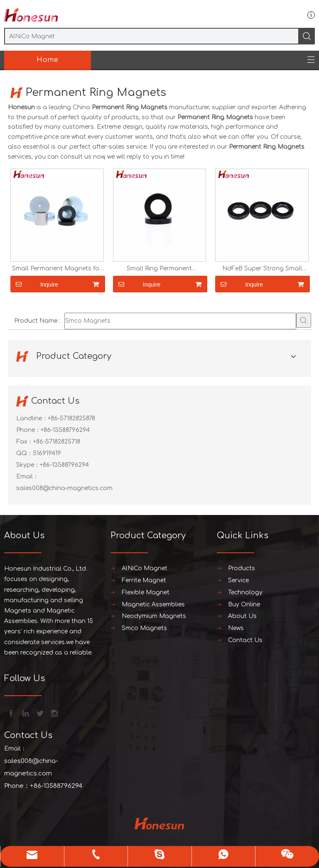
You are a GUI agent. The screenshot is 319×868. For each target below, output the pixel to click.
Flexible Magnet (146, 592)
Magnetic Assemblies (153, 604)
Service (238, 580)
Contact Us (245, 640)
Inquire (34, 284)
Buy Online (244, 604)
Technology (245, 592)
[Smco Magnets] (180, 321)
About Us (242, 616)
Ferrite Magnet (144, 580)
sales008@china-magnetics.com (64, 488)
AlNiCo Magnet (145, 568)
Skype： (28, 465)
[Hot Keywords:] (304, 320)
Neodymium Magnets (154, 616)
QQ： (25, 453)
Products (242, 568)
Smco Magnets (144, 628)
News (236, 628)
